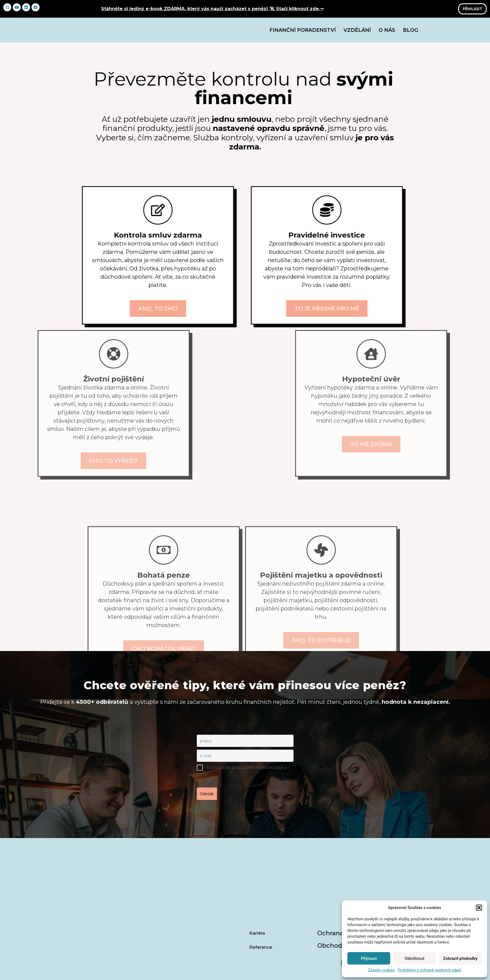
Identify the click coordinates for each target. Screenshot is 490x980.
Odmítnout (415, 958)
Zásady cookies (381, 970)
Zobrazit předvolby (460, 958)
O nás (387, 32)
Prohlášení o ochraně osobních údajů (429, 970)
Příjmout (369, 958)
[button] (479, 908)
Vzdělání (357, 32)
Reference (261, 905)
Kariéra (257, 891)
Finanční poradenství (303, 32)
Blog (411, 32)
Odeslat (209, 796)
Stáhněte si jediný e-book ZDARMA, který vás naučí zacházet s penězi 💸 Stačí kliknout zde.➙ (212, 9)
